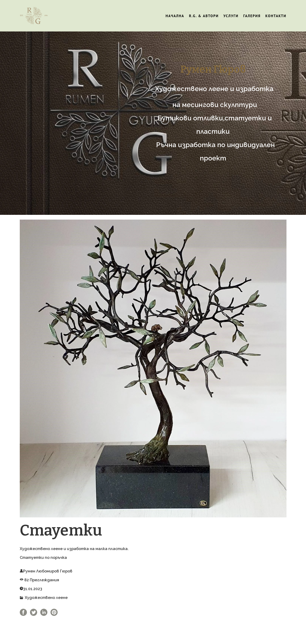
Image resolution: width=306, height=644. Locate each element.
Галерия (252, 16)
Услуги (231, 16)
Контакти (276, 16)
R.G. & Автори (204, 16)
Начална (175, 16)
